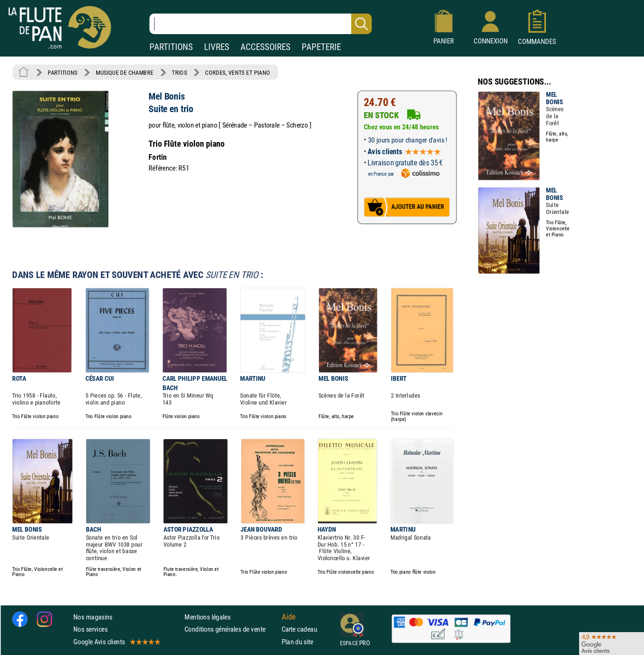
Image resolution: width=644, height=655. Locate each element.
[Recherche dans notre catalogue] (261, 24)
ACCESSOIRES (265, 47)
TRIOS (179, 72)
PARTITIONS (171, 47)
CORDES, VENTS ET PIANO (237, 72)
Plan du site (297, 642)
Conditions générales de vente (231, 629)
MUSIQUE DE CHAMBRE (125, 72)
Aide (289, 617)
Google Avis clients (116, 642)
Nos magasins (93, 617)
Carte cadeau (299, 629)
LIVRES (217, 47)
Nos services (90, 629)
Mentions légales (207, 617)
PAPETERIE (321, 47)
